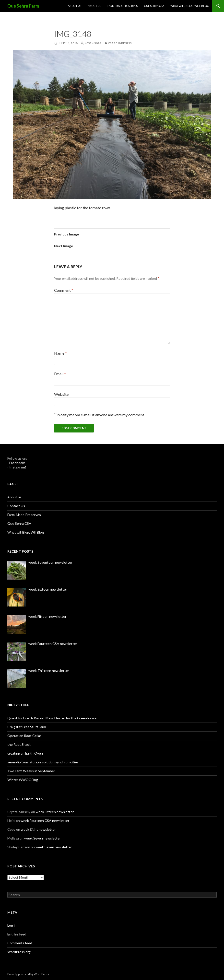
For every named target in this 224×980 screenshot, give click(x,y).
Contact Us (16, 506)
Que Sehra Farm (23, 6)
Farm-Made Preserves (123, 6)
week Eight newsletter (38, 829)
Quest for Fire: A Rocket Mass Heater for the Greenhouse (52, 718)
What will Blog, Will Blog (190, 6)
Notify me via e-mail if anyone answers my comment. (100, 415)
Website (61, 394)
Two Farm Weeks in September (31, 771)
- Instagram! (17, 467)
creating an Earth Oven (25, 753)
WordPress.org (19, 952)
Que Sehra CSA (154, 6)
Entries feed (17, 934)
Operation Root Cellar (24, 736)
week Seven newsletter (42, 838)
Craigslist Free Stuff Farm (27, 727)
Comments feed (20, 943)
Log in (12, 925)
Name (60, 353)
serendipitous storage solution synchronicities (43, 762)
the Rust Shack (19, 744)
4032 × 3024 (93, 43)
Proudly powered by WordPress (28, 974)
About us (75, 6)
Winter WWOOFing (23, 780)
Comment (64, 290)
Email (60, 374)
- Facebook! (16, 463)
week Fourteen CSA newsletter (45, 821)
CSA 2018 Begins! (120, 43)
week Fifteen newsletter (55, 812)
